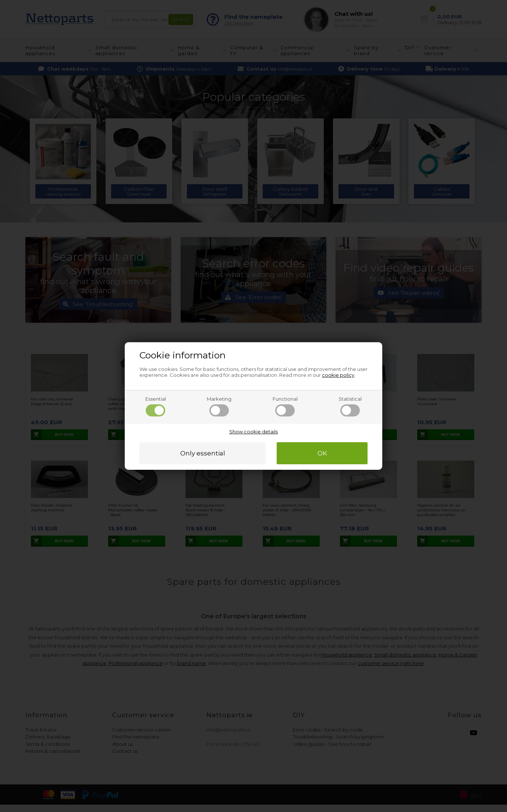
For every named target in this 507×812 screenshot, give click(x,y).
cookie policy (338, 375)
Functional (285, 406)
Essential (156, 406)
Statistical (350, 406)
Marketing (219, 406)
